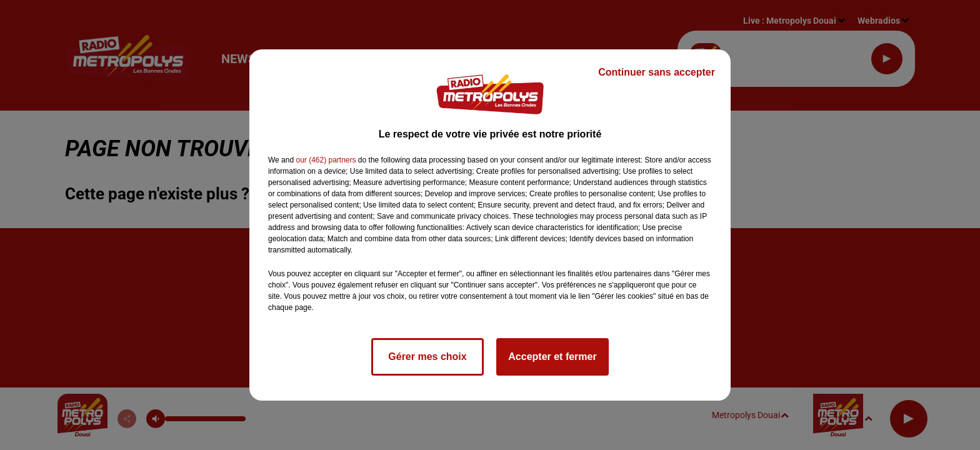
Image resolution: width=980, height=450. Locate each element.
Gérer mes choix (427, 357)
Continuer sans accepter (657, 72)
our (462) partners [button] (326, 160)
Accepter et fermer (552, 357)
